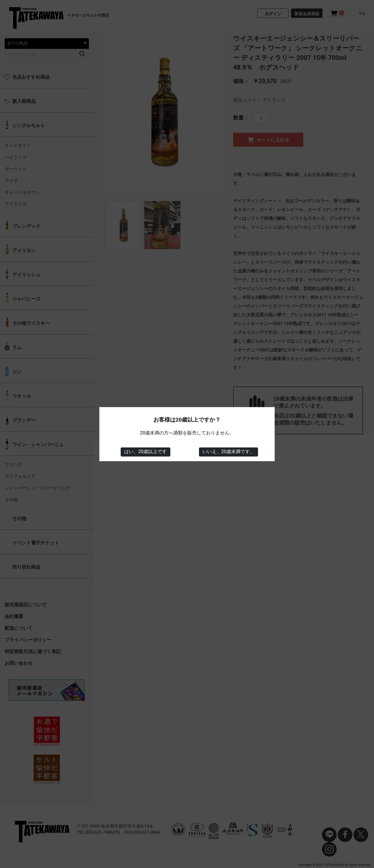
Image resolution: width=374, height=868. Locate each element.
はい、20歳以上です (146, 452)
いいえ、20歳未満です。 (228, 452)
